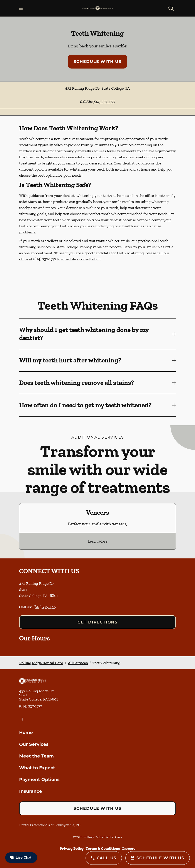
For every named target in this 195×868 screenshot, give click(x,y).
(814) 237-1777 (104, 102)
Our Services (34, 744)
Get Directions (97, 622)
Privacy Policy (72, 848)
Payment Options (39, 779)
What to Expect (37, 768)
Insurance (31, 791)
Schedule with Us (97, 62)
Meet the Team (36, 756)
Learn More (97, 541)
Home (26, 732)
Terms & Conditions (103, 848)
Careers (129, 848)
